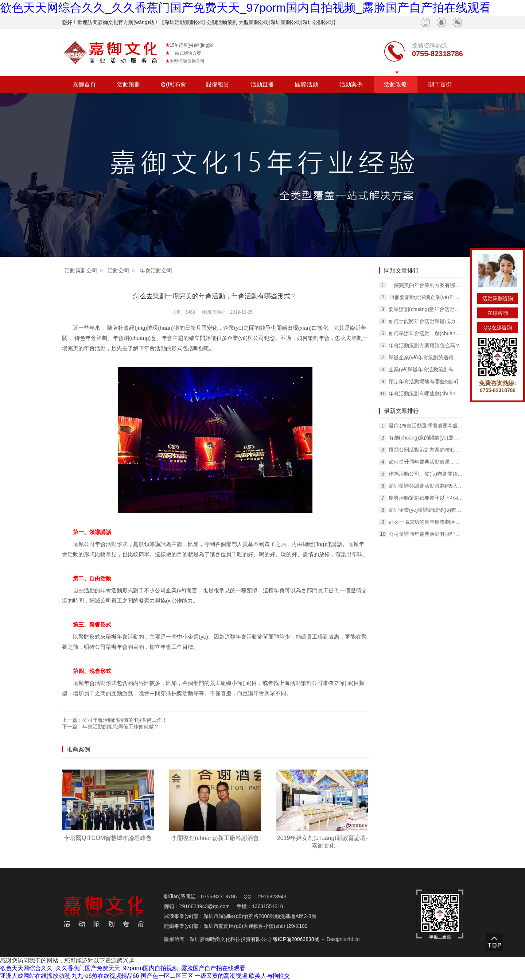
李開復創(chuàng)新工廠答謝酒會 (215, 838)
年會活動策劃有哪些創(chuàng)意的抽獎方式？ (426, 394)
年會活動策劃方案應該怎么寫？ (424, 345)
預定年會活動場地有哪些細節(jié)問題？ (426, 381)
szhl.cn (352, 939)
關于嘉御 (440, 84)
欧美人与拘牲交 (269, 976)
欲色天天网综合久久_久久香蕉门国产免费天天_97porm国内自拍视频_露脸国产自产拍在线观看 (245, 8)
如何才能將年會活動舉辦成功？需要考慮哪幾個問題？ (426, 321)
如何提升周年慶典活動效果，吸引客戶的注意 (426, 462)
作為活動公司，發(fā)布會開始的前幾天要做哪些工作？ (426, 474)
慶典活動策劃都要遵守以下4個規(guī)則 (426, 498)
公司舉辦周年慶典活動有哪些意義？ (426, 534)
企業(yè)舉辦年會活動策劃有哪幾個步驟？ (426, 369)
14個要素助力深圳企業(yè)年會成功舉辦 (426, 297)
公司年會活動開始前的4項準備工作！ (125, 720)
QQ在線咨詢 (498, 328)
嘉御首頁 (84, 84)
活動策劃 (129, 84)
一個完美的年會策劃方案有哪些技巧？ (426, 285)
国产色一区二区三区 (167, 976)
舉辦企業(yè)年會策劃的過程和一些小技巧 (426, 357)
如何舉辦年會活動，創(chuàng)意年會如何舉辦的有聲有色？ (426, 333)
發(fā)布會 (173, 84)
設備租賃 (218, 84)
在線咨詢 (498, 313)
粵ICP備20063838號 (296, 939)
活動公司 (118, 270)
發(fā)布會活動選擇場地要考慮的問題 (426, 426)
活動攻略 (396, 84)
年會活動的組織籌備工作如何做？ (121, 727)
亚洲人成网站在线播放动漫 (35, 976)
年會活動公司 (156, 270)
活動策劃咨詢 (498, 298)
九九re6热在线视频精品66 (105, 976)
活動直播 (262, 84)
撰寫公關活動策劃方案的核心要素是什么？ (426, 450)
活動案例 (351, 84)
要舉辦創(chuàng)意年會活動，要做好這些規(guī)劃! (426, 309)
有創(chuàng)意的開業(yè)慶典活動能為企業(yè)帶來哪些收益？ (426, 438)
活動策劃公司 (81, 270)
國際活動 (307, 84)
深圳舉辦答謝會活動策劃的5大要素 (426, 486)
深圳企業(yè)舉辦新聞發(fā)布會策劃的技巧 (426, 510)
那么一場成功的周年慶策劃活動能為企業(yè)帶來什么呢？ (426, 522)
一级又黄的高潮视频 (221, 976)
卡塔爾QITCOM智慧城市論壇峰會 (108, 838)
